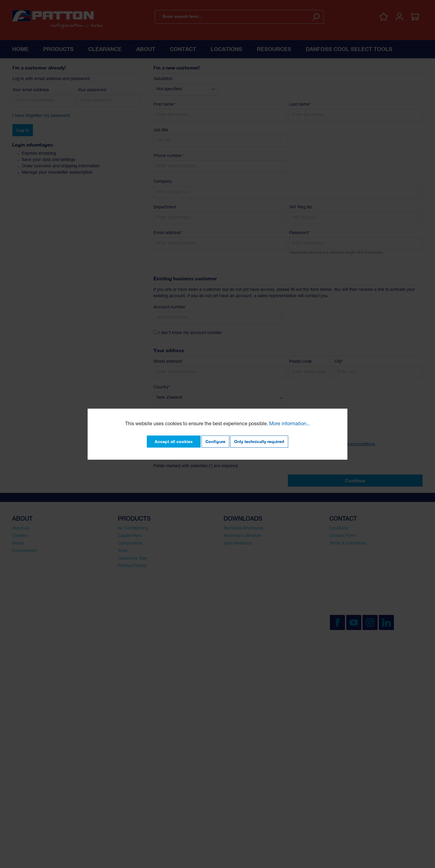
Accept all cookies (174, 441)
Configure (215, 441)
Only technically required (259, 441)
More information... (290, 424)
